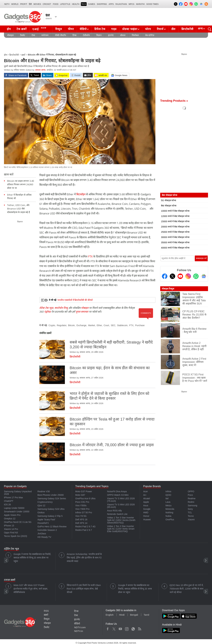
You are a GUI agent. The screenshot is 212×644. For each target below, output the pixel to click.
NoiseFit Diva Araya (117, 491)
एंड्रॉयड (48, 312)
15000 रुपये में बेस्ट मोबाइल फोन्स (175, 221)
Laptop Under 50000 (14, 508)
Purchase (140, 325)
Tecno (191, 516)
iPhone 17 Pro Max (13, 498)
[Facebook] (165, 276)
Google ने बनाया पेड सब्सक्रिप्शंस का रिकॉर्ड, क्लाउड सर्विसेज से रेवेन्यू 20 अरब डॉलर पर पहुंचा (32, 558)
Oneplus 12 (10, 519)
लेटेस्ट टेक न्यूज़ (46, 308)
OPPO (191, 491)
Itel (167, 498)
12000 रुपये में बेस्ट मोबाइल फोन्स (175, 216)
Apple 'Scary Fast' (46, 520)
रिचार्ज (160, 29)
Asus (146, 505)
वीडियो (83, 29)
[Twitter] (172, 276)
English (110, 615)
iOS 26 (7, 505)
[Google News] (204, 276)
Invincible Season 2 (47, 530)
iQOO (168, 495)
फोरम (148, 29)
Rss (139, 628)
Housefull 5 (43, 523)
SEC (113, 325)
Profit (24, 4)
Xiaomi (191, 520)
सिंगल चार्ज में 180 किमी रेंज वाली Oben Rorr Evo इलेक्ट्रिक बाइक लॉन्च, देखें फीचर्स (84, 589)
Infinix (168, 491)
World (15, 4)
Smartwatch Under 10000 (17, 512)
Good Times (152, 4)
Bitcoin (71, 325)
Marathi (140, 4)
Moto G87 (80, 495)
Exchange (81, 325)
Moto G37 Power (84, 491)
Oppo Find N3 (11, 533)
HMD (146, 512)
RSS (46, 611)
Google (147, 509)
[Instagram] (188, 276)
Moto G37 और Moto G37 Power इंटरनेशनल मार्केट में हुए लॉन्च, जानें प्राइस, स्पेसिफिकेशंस (31, 589)
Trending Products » (174, 101)
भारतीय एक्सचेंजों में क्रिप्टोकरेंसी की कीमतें (75, 300)
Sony (190, 509)
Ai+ (145, 495)
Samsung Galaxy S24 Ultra (51, 509)
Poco (190, 495)
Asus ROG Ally (115, 511)
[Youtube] (180, 276)
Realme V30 (44, 491)
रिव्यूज (59, 29)
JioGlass (42, 534)
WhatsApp (133, 628)
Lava (168, 502)
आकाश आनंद (40, 70)
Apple (146, 502)
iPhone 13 (9, 526)
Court (106, 325)
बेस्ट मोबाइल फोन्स (169, 206)
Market (92, 325)
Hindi (122, 615)
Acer (145, 491)
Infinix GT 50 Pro (84, 512)
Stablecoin (122, 325)
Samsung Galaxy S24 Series (52, 498)
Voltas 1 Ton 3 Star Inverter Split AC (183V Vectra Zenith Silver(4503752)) (121, 520)
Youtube (120, 628)
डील (173, 29)
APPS (111, 4)
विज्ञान (99, 35)
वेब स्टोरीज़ (150, 35)
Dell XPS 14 (81, 523)
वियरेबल (135, 35)
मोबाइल (10, 35)
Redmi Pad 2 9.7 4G (85, 527)
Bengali (134, 615)
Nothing (169, 512)
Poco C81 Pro (82, 502)
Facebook (108, 628)
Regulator (62, 325)
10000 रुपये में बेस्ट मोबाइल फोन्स (175, 211)
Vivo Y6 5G (81, 516)
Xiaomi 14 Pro (11, 529)
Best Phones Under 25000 (51, 495)
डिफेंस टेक (100, 29)
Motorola (170, 509)
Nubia (168, 516)
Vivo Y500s (81, 505)
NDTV (7, 4)
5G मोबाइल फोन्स (168, 200)
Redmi (191, 502)
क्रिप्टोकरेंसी (187, 29)
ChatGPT (9, 501)
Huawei (147, 520)
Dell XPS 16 (81, 520)
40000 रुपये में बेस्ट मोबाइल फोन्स (175, 248)
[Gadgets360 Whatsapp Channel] (196, 276)
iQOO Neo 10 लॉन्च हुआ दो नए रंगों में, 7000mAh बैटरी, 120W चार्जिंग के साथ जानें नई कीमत (187, 589)
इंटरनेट (111, 35)
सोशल (123, 35)
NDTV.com (80, 627)
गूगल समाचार (82, 312)
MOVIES (37, 4)
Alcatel (146, 498)
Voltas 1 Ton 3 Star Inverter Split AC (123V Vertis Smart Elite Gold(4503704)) (121, 529)
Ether (99, 325)
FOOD (56, 4)
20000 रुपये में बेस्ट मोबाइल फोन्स (175, 227)
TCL (190, 512)
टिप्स (74, 35)
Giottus (41, 512)
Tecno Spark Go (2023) (16, 536)
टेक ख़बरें (22, 29)
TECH (84, 4)
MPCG (132, 4)
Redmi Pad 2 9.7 (84, 530)
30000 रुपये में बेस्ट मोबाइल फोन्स (175, 237)
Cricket (47, 4)
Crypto (52, 325)
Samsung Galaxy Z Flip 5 (50, 516)
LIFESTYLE (65, 4)
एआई (40, 29)
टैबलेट (23, 35)
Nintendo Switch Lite (117, 514)
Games (92, 4)
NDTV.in (79, 631)
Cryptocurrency (45, 502)
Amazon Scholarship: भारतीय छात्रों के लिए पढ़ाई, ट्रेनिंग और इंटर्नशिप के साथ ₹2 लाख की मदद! (84, 558)
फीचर (71, 29)
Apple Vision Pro (12, 515)
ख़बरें (23, 55)
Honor (146, 516)
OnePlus (170, 520)
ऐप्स (33, 35)
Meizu (168, 505)
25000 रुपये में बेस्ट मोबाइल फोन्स (175, 232)
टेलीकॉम (86, 35)
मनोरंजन (45, 35)
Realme (192, 498)
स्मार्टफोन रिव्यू (61, 308)
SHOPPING (102, 4)
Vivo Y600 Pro (82, 509)
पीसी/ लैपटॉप (60, 35)
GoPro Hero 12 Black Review (52, 527)
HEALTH (76, 4)
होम (9, 29)
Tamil (146, 615)
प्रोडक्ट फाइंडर (130, 29)
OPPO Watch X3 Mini (118, 495)
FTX (90, 256)
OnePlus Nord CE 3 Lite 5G (18, 522)
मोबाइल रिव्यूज (168, 289)
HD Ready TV (44, 537)
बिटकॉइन (81, 194)
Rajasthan (121, 4)
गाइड (114, 29)
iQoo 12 (41, 505)
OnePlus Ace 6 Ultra (85, 498)
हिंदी (30, 4)
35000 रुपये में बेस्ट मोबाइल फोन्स (175, 242)
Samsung (192, 505)
